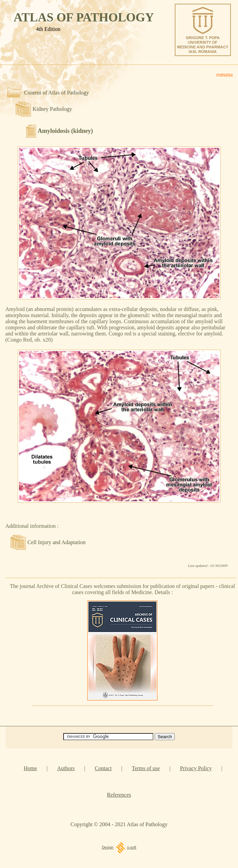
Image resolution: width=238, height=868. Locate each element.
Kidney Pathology (52, 109)
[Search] (108, 737)
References (119, 795)
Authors (66, 768)
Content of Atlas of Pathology (57, 93)
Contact (103, 768)
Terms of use (146, 768)
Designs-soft (119, 847)
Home (30, 768)
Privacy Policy (196, 768)
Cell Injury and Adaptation (57, 542)
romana (224, 75)
